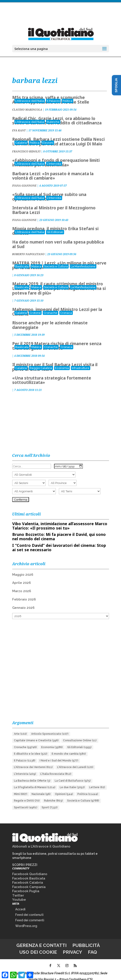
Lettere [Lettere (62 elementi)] (97, 781)
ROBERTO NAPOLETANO (28, 248)
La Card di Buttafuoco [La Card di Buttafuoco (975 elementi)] (73, 775)
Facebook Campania (29, 881)
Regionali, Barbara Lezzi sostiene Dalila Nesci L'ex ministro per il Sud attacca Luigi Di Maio (58, 136)
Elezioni (48, 137)
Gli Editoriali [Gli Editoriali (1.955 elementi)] (79, 741)
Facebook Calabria (28, 877)
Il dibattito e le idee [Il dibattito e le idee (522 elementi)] (31, 748)
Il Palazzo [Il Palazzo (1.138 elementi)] (25, 755)
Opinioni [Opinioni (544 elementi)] (64, 788)
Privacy (72, 946)
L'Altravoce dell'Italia (30, 95)
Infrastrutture (81, 362)
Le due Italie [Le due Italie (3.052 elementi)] (72, 781)
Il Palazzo (53, 95)
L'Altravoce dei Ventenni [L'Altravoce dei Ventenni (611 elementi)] (33, 761)
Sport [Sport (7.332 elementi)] (50, 802)
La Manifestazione (83, 260)
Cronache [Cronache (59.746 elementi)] (25, 741)
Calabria (21, 137)
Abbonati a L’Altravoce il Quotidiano (41, 841)
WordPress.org (26, 920)
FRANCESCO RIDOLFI (26, 146)
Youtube (19, 894)
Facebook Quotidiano (30, 868)
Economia (62, 362)
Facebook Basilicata (29, 872)
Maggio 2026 (23, 569)
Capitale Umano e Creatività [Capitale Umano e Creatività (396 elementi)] (36, 735)
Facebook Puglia (26, 885)
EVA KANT (19, 124)
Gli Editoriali (55, 226)
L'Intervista (54, 158)
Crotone (35, 307)
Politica (67, 95)
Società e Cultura (56, 260)
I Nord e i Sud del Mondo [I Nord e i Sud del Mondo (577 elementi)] (59, 755)
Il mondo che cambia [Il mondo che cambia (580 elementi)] (69, 748)
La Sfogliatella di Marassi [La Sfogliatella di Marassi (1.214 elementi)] (35, 781)
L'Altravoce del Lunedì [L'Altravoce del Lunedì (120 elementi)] (75, 761)
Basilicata (22, 260)
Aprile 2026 (21, 577)
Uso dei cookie (38, 946)
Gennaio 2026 (23, 602)
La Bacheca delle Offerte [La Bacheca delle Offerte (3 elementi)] (32, 775)
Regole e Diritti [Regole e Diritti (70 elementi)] (27, 795)
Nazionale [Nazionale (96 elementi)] (41, 788)
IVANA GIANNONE (24, 180)
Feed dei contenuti (29, 909)
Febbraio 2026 (24, 593)
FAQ (92, 946)
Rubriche (53, 116)
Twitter (18, 890)
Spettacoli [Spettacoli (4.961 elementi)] (26, 802)
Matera (36, 260)
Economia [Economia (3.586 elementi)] (52, 741)
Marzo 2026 (22, 585)
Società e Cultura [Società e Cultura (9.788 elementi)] (83, 795)
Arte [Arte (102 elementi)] (20, 728)
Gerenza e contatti (41, 939)
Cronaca (66, 307)
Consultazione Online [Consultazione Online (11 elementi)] (80, 735)
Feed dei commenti (30, 914)
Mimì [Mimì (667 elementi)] (21, 788)
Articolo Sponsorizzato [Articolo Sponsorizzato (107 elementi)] (50, 728)
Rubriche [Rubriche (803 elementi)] (53, 795)
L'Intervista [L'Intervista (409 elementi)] (25, 768)
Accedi (20, 903)
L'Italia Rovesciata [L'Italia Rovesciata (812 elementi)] (56, 768)
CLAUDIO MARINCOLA (27, 104)
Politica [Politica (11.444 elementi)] (88, 788)
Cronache (50, 307)
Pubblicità (86, 939)
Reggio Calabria (41, 362)
